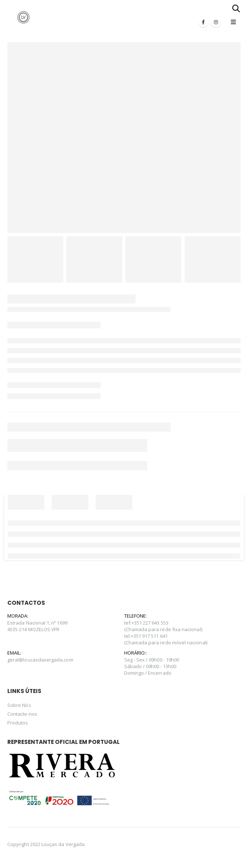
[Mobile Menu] (233, 22)
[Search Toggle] (236, 8)
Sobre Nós (19, 705)
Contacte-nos (22, 714)
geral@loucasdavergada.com (40, 660)
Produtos (18, 723)
